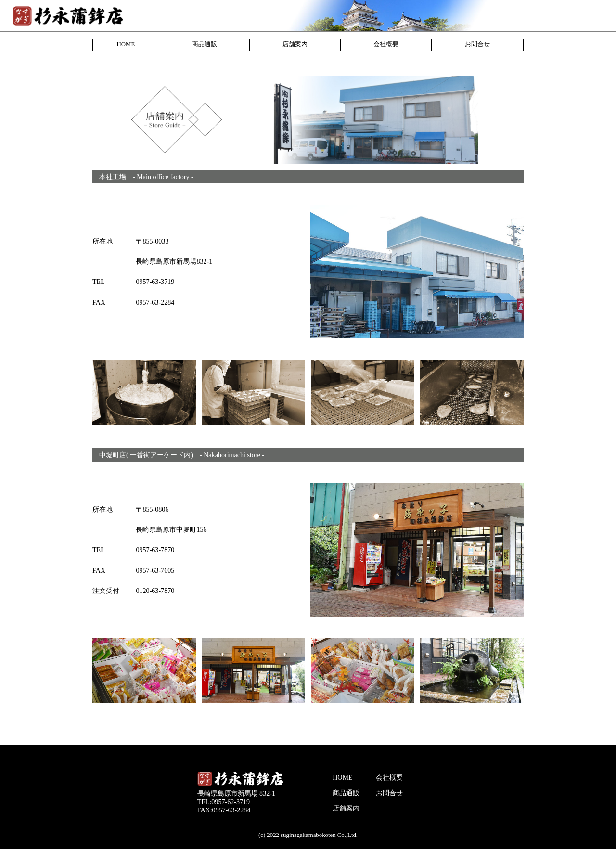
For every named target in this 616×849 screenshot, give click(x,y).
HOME (126, 44)
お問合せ (477, 44)
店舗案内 (295, 44)
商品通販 (205, 44)
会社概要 (386, 44)
